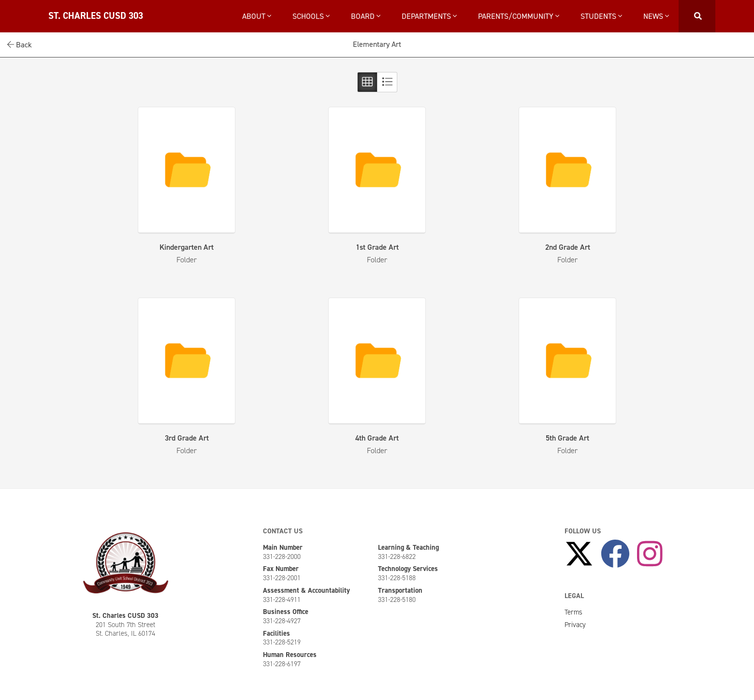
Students (601, 16)
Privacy (575, 625)
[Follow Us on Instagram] (650, 555)
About (257, 16)
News (656, 16)
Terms (573, 612)
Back (20, 45)
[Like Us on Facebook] (615, 555)
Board (366, 16)
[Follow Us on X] (579, 555)
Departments (429, 16)
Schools (311, 16)
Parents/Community (519, 16)
